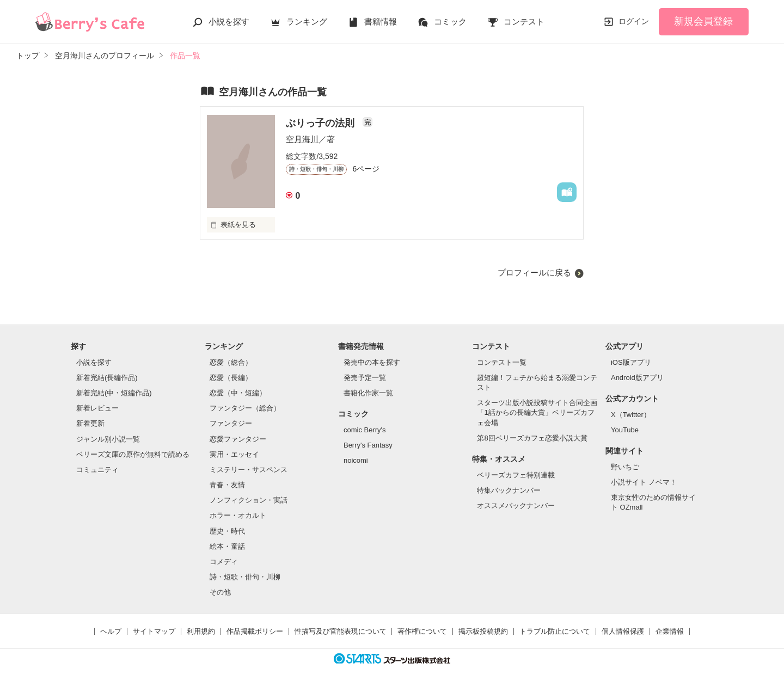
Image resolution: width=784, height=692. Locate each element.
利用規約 (201, 631)
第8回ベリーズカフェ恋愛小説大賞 (532, 438)
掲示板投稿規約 (483, 631)
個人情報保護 (623, 631)
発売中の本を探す (372, 362)
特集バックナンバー (509, 490)
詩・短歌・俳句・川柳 (245, 577)
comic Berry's (365, 430)
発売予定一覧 (365, 378)
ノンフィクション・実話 (249, 500)
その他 (220, 592)
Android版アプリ (637, 378)
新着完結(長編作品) (107, 378)
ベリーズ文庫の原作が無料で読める (133, 454)
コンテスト (524, 22)
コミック (450, 22)
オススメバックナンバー (516, 506)
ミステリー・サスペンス (249, 470)
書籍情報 (381, 22)
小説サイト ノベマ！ (644, 482)
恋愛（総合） (231, 362)
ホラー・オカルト (238, 515)
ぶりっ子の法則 (321, 123)
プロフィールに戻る (534, 272)
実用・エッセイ (234, 454)
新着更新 (90, 423)
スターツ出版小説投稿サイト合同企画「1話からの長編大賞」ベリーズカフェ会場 (537, 412)
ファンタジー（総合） (245, 408)
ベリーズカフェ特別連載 (516, 475)
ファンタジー (231, 423)
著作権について (422, 631)
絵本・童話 (227, 546)
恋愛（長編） (231, 378)
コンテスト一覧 (502, 362)
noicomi (356, 460)
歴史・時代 (227, 531)
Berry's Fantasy (368, 445)
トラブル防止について (555, 631)
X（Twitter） (631, 415)
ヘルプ (111, 631)
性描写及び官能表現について (341, 631)
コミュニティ (97, 470)
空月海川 (302, 139)
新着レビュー (97, 408)
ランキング (307, 22)
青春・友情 (227, 485)
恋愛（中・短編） (238, 393)
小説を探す (229, 22)
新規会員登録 (703, 21)
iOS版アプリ (631, 362)
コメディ (224, 562)
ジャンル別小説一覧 (108, 439)
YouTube (625, 430)
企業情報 (670, 631)
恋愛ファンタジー (238, 439)
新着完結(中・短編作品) (114, 393)
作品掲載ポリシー (255, 631)
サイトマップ (154, 631)
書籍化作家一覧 (368, 393)
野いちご (625, 467)
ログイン (634, 21)
